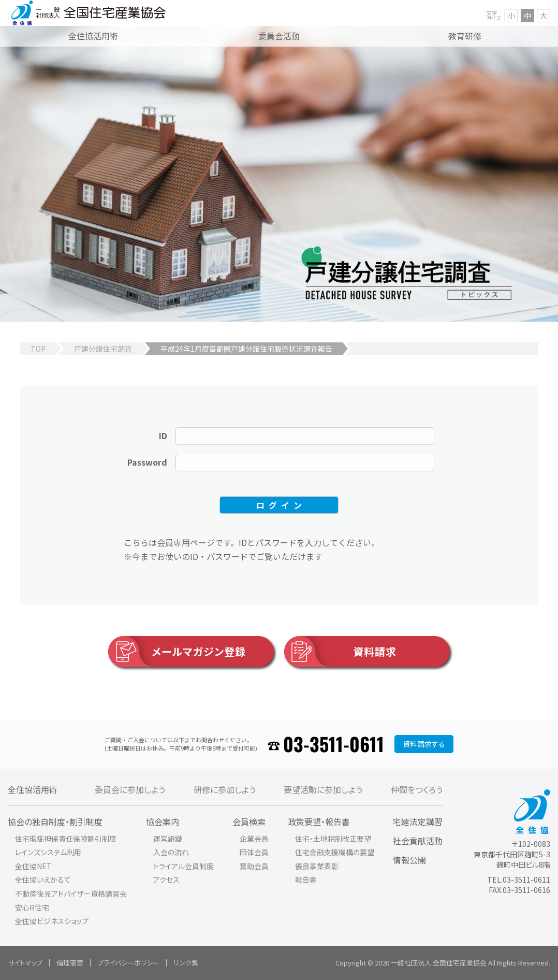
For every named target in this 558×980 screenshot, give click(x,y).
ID (163, 436)
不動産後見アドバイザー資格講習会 (71, 893)
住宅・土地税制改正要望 (333, 839)
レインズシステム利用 (48, 852)
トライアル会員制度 (183, 866)
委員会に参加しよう (130, 789)
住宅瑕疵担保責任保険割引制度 (66, 839)
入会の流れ (171, 852)
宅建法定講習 (418, 822)
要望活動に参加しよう (323, 789)
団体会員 (254, 852)
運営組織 (168, 839)
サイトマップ (25, 963)
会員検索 (249, 822)
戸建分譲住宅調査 (103, 349)
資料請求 (340, 652)
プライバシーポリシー (128, 963)
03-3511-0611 (334, 744)
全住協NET (33, 866)
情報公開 (409, 860)
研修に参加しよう (225, 789)
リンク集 (186, 963)
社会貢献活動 (418, 841)
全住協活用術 (33, 789)
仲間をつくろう (417, 789)
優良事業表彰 (317, 866)
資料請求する (424, 744)
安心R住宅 (32, 907)
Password (147, 462)
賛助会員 (254, 866)
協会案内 (163, 822)
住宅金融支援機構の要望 (335, 852)
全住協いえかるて (43, 880)
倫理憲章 (70, 963)
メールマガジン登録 (177, 652)
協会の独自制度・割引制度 (55, 822)
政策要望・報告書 (319, 822)
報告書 (306, 880)
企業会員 (254, 839)
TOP (38, 349)
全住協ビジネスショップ (52, 921)
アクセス (166, 880)
